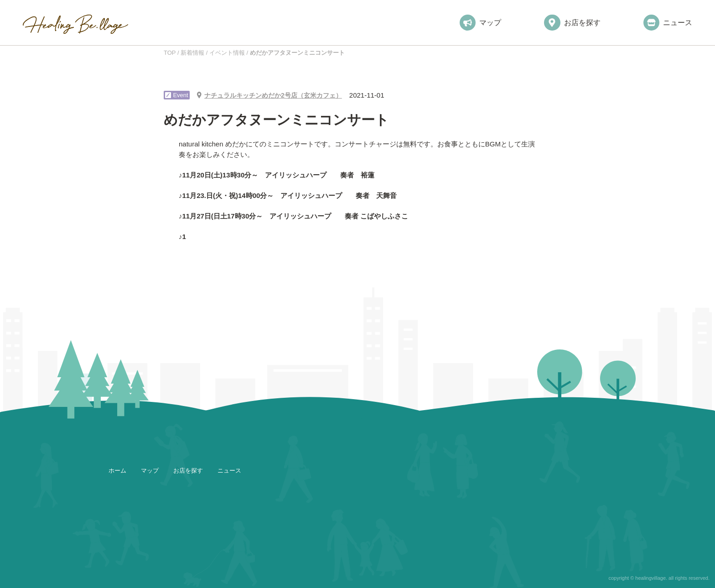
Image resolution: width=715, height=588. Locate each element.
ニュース (668, 23)
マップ (480, 23)
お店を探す (572, 23)
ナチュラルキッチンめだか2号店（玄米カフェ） (273, 95)
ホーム (117, 471)
